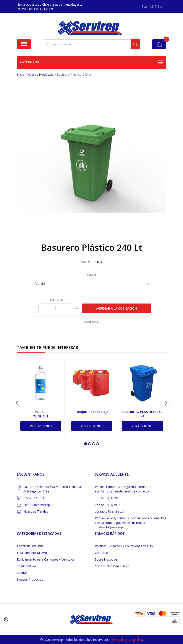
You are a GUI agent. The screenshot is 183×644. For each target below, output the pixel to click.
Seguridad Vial (27, 566)
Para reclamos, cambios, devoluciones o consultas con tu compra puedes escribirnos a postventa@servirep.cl (130, 523)
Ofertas (22, 573)
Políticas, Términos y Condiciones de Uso (124, 546)
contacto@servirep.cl (38, 505)
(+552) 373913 (34, 498)
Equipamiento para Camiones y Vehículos (46, 559)
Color (92, 275)
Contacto (101, 553)
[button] (154, 7)
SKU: (84, 262)
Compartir (91, 322)
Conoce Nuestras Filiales (112, 566)
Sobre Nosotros (106, 559)
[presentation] (17, 403)
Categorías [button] (92, 62)
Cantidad (57, 300)
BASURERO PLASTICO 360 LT (142, 414)
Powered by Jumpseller (126, 640)
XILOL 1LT (41, 416)
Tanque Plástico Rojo (92, 412)
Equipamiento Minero (32, 553)
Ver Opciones (41, 426)
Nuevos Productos (30, 579)
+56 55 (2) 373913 (108, 505)
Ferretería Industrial (31, 546)
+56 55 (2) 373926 (108, 498)
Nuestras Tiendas (36, 511)
